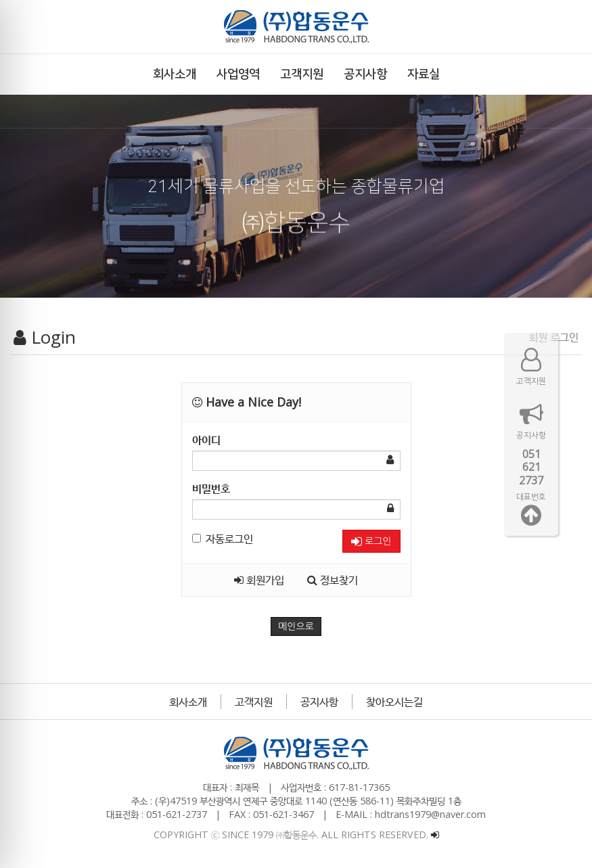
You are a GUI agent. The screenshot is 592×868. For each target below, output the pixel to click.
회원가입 (259, 580)
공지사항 (319, 702)
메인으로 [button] (296, 626)
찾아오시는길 (394, 702)
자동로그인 (223, 539)
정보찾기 (333, 580)
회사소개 (188, 702)
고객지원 (254, 702)
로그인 (371, 542)
